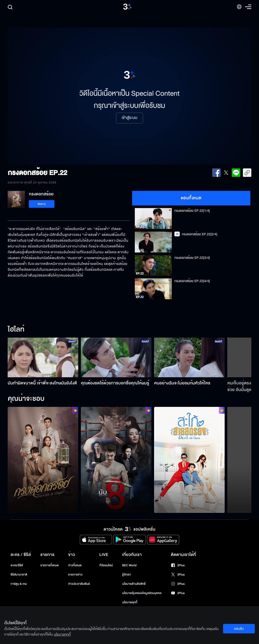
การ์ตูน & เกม (19, 584)
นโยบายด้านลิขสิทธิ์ (134, 584)
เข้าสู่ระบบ (129, 118)
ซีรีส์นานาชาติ (19, 575)
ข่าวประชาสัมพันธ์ (79, 584)
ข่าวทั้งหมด (75, 565)
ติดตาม (42, 204)
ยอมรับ (239, 629)
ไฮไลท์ (16, 330)
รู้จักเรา (126, 575)
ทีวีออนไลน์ (106, 565)
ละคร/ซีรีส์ (17, 565)
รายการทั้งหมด (50, 565)
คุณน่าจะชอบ (26, 399)
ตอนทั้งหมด (191, 198)
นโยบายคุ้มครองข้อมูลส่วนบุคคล (142, 593)
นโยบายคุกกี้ (130, 602)
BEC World (129, 565)
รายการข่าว (75, 575)
